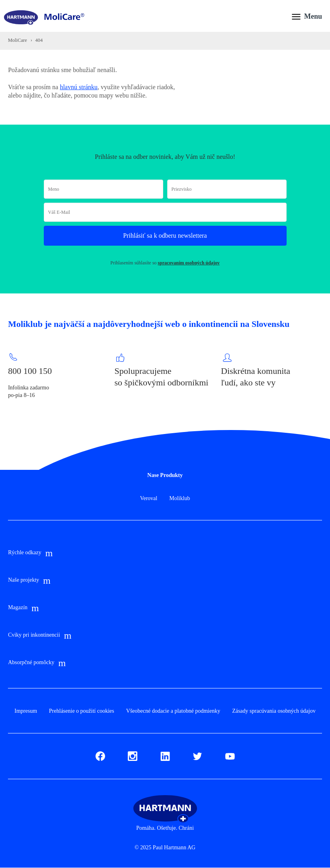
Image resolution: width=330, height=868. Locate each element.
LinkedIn (165, 755)
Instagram (133, 755)
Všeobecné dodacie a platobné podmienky (173, 711)
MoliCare (18, 40)
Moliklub (180, 498)
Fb (99, 755)
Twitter (197, 755)
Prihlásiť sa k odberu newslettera (165, 236)
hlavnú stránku (79, 87)
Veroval (149, 498)
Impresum (26, 711)
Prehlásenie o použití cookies (82, 711)
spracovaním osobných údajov (188, 263)
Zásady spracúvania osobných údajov (274, 711)
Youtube (230, 755)
